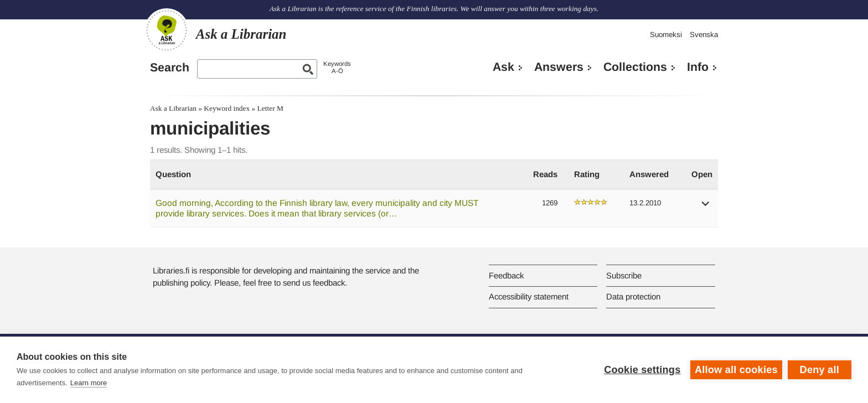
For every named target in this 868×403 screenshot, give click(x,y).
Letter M (270, 108)
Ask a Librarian (173, 108)
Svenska (704, 35)
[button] (706, 207)
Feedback (506, 275)
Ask (503, 67)
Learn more (89, 383)
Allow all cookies (736, 370)
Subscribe (624, 275)
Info (698, 67)
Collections (635, 67)
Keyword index (227, 108)
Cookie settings (642, 370)
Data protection (633, 296)
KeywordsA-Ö (337, 67)
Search (170, 68)
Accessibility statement (529, 296)
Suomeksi (666, 35)
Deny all (820, 370)
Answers (559, 67)
